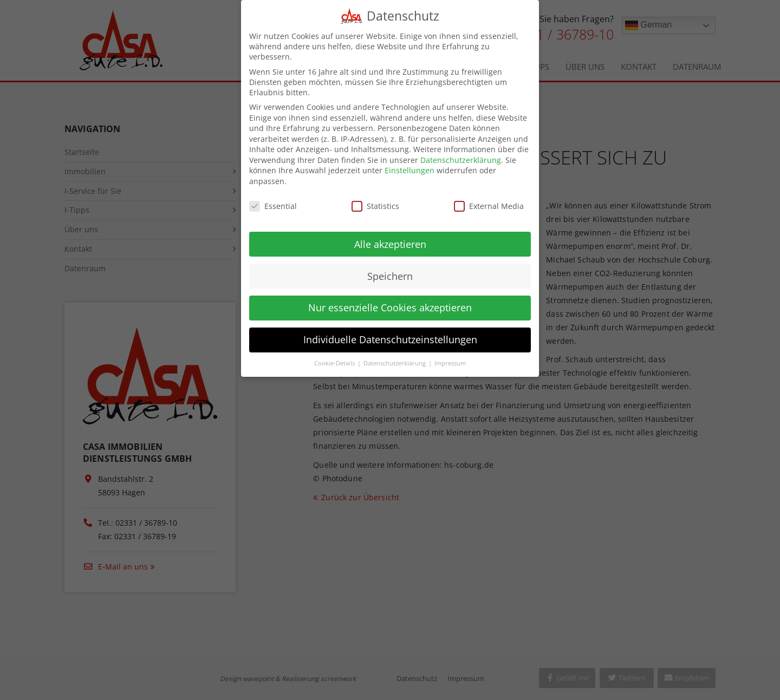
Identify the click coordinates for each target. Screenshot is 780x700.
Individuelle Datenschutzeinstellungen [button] (390, 333)
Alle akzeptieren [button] (390, 238)
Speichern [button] (390, 270)
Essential (273, 199)
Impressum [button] (450, 357)
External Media (489, 199)
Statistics (375, 199)
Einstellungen (409, 164)
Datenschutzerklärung (461, 153)
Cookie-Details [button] (335, 357)
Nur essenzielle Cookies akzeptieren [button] (390, 302)
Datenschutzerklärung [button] (395, 357)
